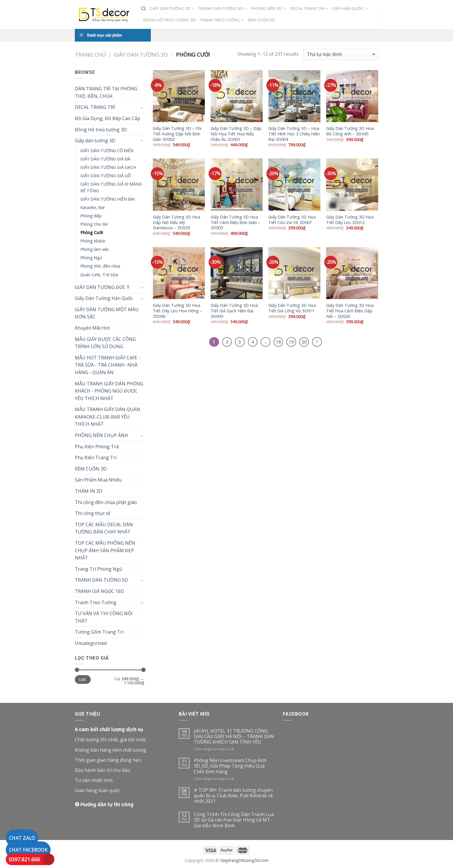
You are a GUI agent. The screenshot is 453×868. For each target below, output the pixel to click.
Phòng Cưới (92, 233)
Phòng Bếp (91, 216)
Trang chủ (90, 54)
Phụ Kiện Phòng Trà (97, 447)
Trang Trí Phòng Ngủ (99, 569)
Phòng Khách (93, 241)
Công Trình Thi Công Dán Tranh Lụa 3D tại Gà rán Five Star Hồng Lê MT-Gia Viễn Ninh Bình (234, 820)
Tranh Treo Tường (96, 602)
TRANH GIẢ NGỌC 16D (99, 591)
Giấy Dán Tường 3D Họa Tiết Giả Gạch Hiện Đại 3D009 (234, 311)
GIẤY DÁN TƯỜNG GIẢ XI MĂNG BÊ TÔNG (111, 187)
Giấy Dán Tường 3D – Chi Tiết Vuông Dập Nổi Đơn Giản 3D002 (177, 134)
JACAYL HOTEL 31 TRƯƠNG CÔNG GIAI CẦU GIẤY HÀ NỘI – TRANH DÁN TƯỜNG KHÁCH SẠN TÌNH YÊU (234, 737)
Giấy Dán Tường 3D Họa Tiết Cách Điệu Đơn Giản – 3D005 (235, 222)
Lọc (83, 680)
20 (304, 342)
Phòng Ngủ (91, 258)
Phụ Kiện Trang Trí (96, 458)
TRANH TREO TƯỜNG (222, 20)
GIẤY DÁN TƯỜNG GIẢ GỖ (106, 176)
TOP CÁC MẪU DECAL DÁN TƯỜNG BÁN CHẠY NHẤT (104, 528)
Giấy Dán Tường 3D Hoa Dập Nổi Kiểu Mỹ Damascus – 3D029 (177, 222)
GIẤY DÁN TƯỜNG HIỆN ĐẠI (107, 199)
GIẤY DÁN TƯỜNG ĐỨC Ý (102, 287)
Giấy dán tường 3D (141, 54)
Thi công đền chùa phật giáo (106, 502)
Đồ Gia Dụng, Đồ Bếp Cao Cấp (107, 118)
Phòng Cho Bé (94, 224)
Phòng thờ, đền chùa (100, 266)
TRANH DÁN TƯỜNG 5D (223, 9)
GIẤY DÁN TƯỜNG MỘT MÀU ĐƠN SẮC (107, 313)
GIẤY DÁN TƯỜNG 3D (172, 9)
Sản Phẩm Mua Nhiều (98, 480)
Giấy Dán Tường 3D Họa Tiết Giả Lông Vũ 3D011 (292, 308)
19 (291, 342)
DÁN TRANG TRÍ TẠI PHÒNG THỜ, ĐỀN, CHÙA (106, 92)
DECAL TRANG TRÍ (309, 9)
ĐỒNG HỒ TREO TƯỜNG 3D (170, 20)
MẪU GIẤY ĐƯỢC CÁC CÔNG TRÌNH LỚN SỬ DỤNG (105, 343)
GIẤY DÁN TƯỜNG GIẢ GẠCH (108, 167)
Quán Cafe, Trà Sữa (99, 275)
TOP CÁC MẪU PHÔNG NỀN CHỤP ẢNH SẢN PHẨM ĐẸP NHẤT (105, 550)
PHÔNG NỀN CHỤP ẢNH (101, 435)
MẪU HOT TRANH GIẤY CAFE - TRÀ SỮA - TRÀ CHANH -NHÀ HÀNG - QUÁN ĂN (107, 365)
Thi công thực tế (93, 513)
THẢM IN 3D (89, 491)
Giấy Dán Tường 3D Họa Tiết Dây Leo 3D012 (350, 220)
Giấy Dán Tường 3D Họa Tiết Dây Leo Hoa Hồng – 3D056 (178, 311)
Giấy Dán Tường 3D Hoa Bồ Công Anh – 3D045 (350, 131)
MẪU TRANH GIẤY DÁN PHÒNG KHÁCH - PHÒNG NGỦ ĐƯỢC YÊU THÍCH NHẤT (109, 391)
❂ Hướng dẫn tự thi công (104, 804)
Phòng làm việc (95, 249)
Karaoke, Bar (93, 207)
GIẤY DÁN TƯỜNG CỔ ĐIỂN (107, 151)
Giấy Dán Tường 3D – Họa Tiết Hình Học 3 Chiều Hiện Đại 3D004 (294, 134)
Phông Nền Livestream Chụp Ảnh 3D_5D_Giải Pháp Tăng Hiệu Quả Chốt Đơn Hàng (230, 766)
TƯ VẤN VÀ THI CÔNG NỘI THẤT (104, 617)
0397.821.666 (24, 859)
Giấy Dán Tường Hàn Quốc (104, 298)
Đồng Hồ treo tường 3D (101, 130)
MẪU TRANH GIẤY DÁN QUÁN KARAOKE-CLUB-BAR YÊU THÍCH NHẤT (107, 417)
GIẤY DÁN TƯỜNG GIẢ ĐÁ (105, 159)
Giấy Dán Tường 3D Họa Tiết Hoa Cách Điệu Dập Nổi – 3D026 (350, 311)
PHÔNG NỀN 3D (269, 9)
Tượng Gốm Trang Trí (99, 632)
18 (279, 342)
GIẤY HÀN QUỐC (350, 9)
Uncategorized (91, 643)
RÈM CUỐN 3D (262, 20)
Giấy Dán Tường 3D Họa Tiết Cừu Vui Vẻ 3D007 (292, 220)
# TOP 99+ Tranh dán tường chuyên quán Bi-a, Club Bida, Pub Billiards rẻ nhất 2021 (233, 796)
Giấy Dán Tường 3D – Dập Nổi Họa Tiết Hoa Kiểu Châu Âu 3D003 (236, 134)
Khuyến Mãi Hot (92, 328)
